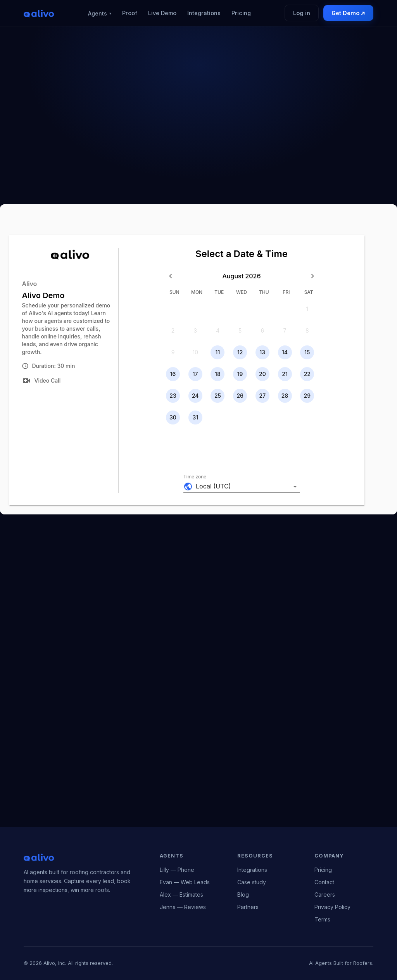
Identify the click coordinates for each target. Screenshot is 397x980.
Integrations (204, 13)
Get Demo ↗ (348, 13)
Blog (243, 895)
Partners (248, 907)
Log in (302, 13)
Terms (322, 919)
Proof (130, 13)
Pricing (241, 13)
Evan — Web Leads (185, 882)
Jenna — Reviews (183, 907)
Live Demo (162, 13)
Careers (325, 895)
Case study (252, 882)
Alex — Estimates (181, 895)
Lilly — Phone (177, 870)
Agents (100, 13)
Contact (324, 882)
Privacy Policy (332, 907)
